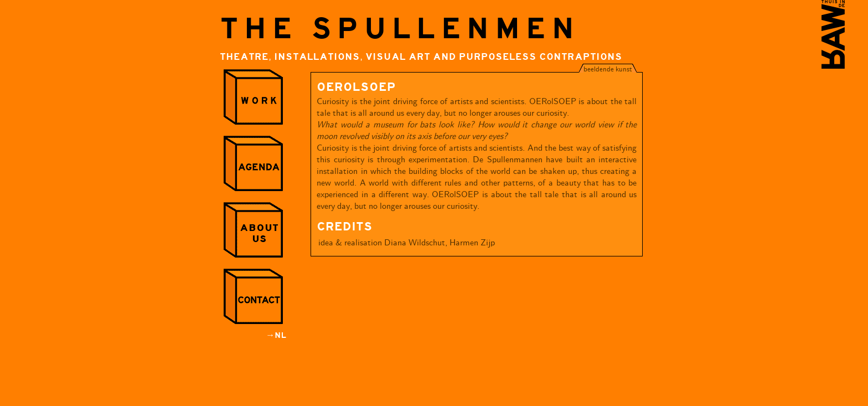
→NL (276, 335)
